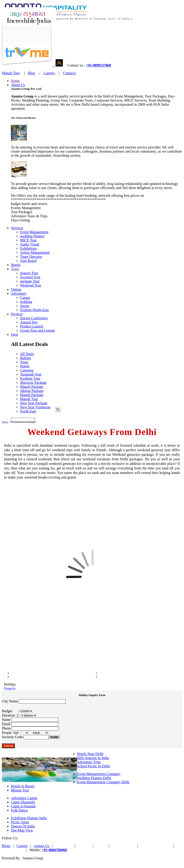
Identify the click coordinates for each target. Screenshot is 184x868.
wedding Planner (32, 236)
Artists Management (35, 252)
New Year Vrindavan (35, 407)
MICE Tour (28, 240)
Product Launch (32, 326)
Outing (16, 289)
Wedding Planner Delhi (94, 778)
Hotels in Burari (23, 786)
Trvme (101, 846)
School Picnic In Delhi (93, 766)
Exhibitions (28, 248)
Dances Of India (23, 826)
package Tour (30, 281)
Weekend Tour (31, 285)
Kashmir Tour (30, 378)
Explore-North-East (34, 310)
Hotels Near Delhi (90, 754)
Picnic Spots (20, 822)
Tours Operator (31, 257)
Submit (8, 746)
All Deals (27, 354)
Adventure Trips (89, 762)
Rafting (26, 358)
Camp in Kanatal (23, 806)
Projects (17, 314)
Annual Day (29, 322)
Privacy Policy (13, 850)
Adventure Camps (24, 798)
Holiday (10, 684)
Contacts (69, 73)
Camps (25, 298)
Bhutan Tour (20, 790)
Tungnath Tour (31, 374)
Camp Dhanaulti (23, 802)
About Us (18, 85)
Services (17, 228)
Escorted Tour (30, 277)
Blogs (6, 846)
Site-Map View (22, 830)
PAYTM (84, 846)
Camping (27, 370)
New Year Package (34, 403)
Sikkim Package (32, 391)
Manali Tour (11, 73)
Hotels (16, 265)
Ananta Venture (123, 846)
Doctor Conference (34, 318)
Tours (15, 269)
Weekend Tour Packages (24, 422)
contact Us (42, 846)
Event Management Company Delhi (103, 782)
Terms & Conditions (156, 846)
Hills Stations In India (93, 758)
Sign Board (28, 261)
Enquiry (10, 688)
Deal (14, 334)
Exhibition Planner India (29, 818)
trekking (26, 302)
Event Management (34, 232)
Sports (25, 306)
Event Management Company (99, 774)
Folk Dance (19, 810)
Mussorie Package (33, 383)
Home (15, 81)
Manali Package (32, 387)
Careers (49, 73)
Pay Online (64, 846)
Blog (31, 73)
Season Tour (29, 273)
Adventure (19, 293)
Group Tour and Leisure (38, 330)
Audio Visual (30, 244)
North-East (28, 411)
